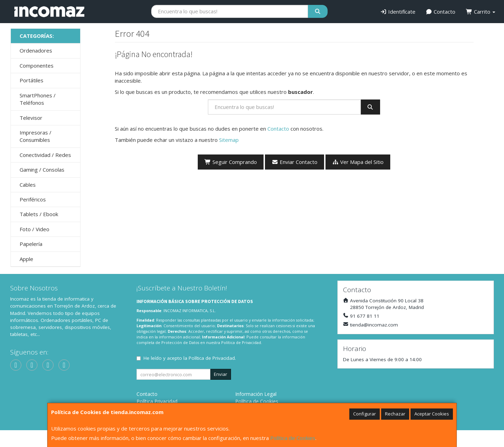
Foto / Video (34, 229)
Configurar (365, 414)
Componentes (37, 66)
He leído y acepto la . (190, 358)
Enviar (220, 374)
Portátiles (31, 80)
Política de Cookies (293, 438)
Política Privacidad (157, 401)
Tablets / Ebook (39, 214)
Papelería (31, 244)
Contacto (441, 12)
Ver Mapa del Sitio (358, 162)
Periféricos (33, 199)
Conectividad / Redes (45, 155)
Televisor (31, 118)
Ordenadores (36, 50)
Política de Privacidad (241, 342)
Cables (28, 185)
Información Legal (256, 394)
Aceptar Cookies (432, 414)
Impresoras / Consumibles (36, 136)
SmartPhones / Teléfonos (38, 99)
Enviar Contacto (295, 162)
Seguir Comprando (231, 162)
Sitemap (229, 140)
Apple (26, 259)
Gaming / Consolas (42, 170)
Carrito (481, 12)
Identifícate (398, 12)
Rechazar (395, 414)
